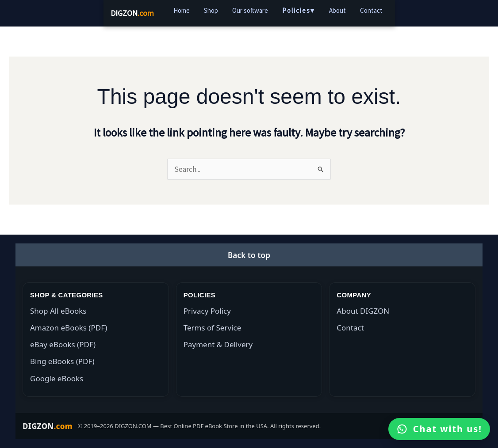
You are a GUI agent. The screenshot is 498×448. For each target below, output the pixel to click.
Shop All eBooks (58, 311)
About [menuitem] (337, 10)
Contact (350, 328)
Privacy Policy (207, 311)
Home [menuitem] (182, 10)
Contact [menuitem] (371, 10)
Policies (299, 11)
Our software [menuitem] (250, 10)
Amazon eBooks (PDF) (69, 328)
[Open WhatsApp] (439, 429)
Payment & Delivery (218, 344)
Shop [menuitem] (211, 10)
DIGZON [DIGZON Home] (132, 13)
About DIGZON (363, 311)
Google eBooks (57, 378)
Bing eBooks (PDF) (62, 361)
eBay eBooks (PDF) (63, 344)
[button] (249, 255)
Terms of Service (213, 328)
